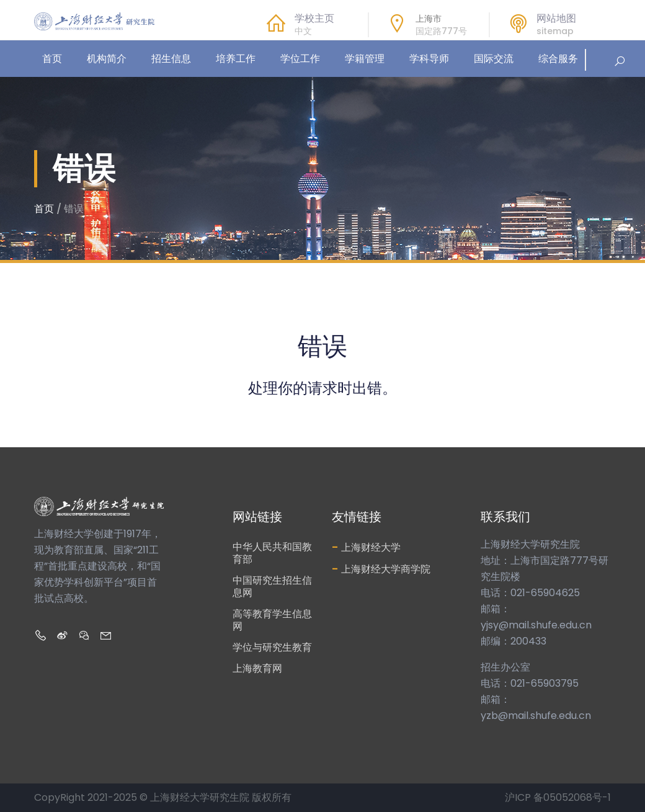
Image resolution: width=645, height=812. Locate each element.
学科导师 (429, 59)
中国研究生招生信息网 (272, 587)
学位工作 (300, 59)
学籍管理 (365, 59)
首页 (52, 59)
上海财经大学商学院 (381, 569)
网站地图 (556, 19)
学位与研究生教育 (272, 647)
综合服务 (558, 59)
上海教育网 (257, 668)
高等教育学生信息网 (272, 620)
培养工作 (236, 59)
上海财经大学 (366, 547)
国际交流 (494, 59)
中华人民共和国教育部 (272, 553)
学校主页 (314, 19)
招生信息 (171, 59)
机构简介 (107, 59)
